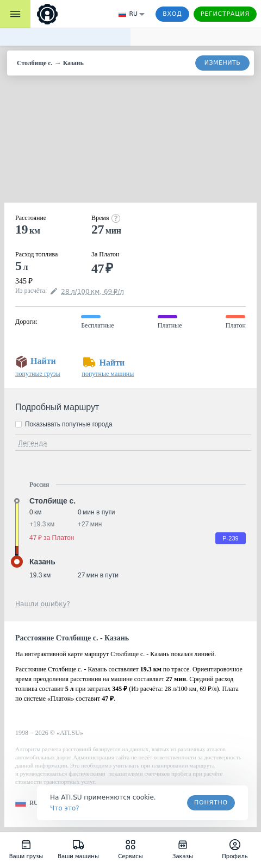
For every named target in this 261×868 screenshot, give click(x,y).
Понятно (211, 803)
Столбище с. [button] (52, 501)
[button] (29, 803)
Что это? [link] (65, 808)
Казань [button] (42, 562)
